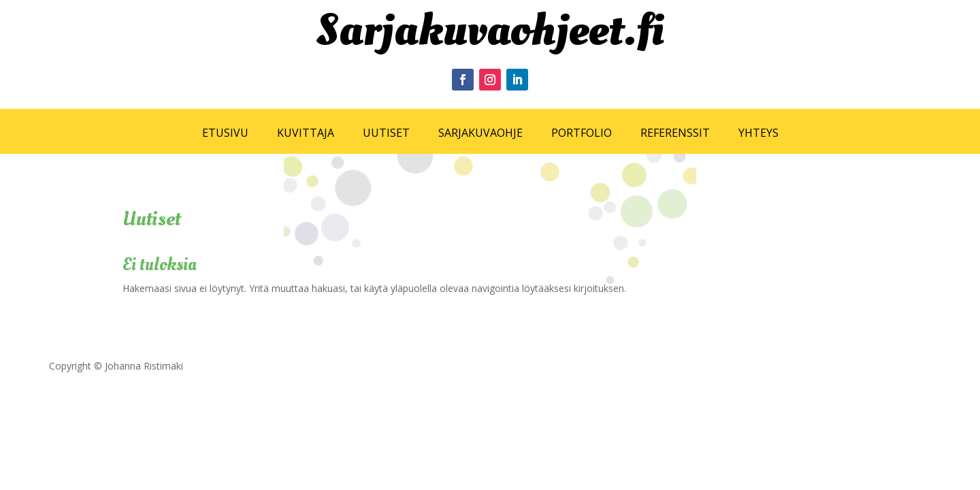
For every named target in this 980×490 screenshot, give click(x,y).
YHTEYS (758, 133)
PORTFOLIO (582, 133)
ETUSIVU (225, 133)
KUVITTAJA (306, 133)
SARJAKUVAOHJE (480, 133)
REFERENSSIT (675, 133)
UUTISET (386, 133)
